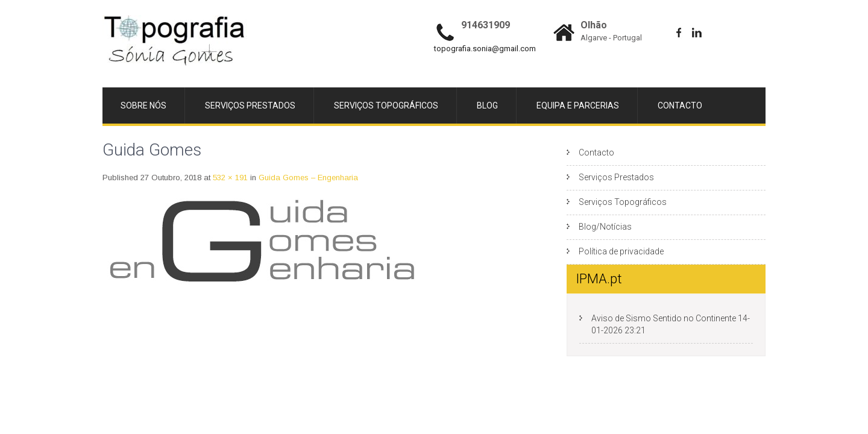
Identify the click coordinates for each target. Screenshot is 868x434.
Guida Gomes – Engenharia (308, 139)
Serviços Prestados (616, 139)
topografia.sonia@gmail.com (485, 49)
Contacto (596, 114)
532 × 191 (230, 139)
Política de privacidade (621, 213)
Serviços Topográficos (623, 163)
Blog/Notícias (605, 188)
